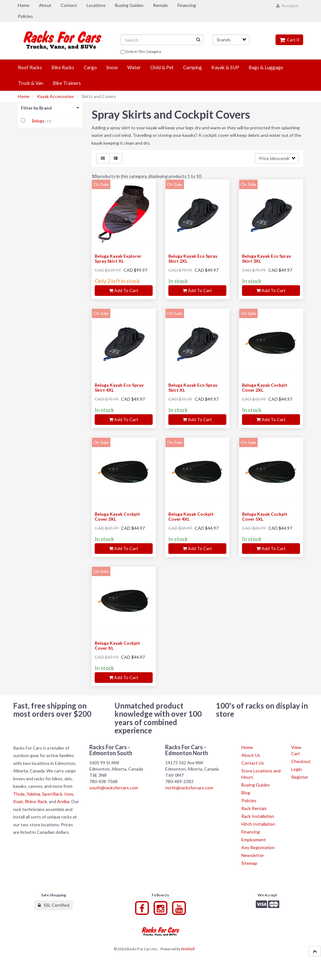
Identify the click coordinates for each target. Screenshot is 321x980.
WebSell (188, 949)
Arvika (63, 801)
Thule (19, 794)
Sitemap (249, 863)
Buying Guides (256, 785)
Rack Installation (258, 816)
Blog (246, 793)
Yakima (33, 794)
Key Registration (258, 847)
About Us (251, 755)
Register (300, 777)
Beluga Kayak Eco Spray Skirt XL (193, 387)
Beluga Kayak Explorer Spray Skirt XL (118, 258)
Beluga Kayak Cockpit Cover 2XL (265, 387)
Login (297, 769)
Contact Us (253, 763)
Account (287, 5)
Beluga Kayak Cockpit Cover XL (117, 645)
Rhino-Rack (36, 801)
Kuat (18, 801)
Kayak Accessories (55, 96)
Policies (249, 800)
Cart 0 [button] (289, 40)
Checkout (301, 761)
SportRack (52, 794)
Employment (254, 840)
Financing (251, 832)
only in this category (141, 52)
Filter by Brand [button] (50, 108)
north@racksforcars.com (189, 788)
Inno (69, 794)
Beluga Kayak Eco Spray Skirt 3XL (266, 258)
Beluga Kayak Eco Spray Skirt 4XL (119, 387)
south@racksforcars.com (114, 788)
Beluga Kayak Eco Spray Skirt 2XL (193, 258)
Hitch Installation (258, 824)
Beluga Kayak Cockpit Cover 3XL (117, 516)
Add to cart (124, 290)
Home (24, 96)
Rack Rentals (254, 808)
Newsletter (253, 855)
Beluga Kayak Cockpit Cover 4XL (191, 516)
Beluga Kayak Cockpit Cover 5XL (265, 516)
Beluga (39, 121)
